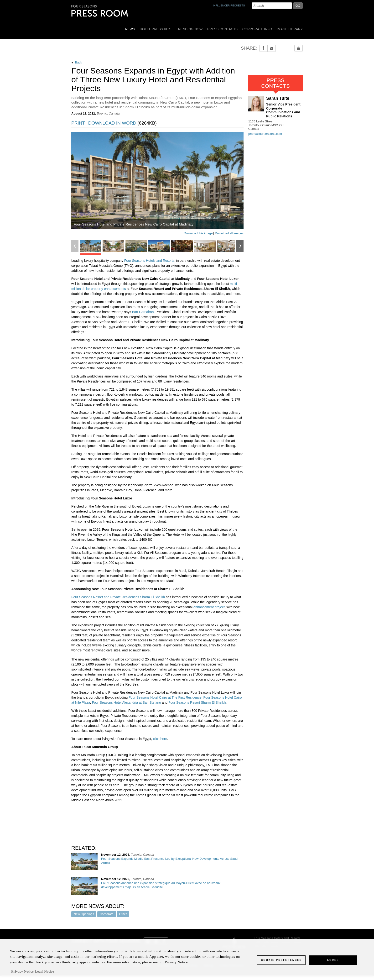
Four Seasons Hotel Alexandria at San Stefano (126, 702)
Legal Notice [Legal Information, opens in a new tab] (44, 974)
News (130, 29)
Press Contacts (222, 29)
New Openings (84, 914)
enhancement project (209, 607)
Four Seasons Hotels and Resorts (149, 261)
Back (77, 62)
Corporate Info (257, 29)
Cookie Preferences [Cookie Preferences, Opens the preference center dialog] (281, 963)
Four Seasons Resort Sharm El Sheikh (197, 702)
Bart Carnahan (143, 312)
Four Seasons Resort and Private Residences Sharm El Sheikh (118, 597)
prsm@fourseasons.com (265, 134)
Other (123, 914)
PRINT (78, 123)
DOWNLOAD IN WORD (122, 123)
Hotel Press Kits (156, 29)
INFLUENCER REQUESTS (229, 5)
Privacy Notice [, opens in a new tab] (22, 974)
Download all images (229, 233)
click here (160, 739)
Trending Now (189, 29)
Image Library (290, 29)
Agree (333, 963)
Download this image (198, 233)
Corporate (107, 914)
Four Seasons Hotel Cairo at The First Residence (165, 697)
